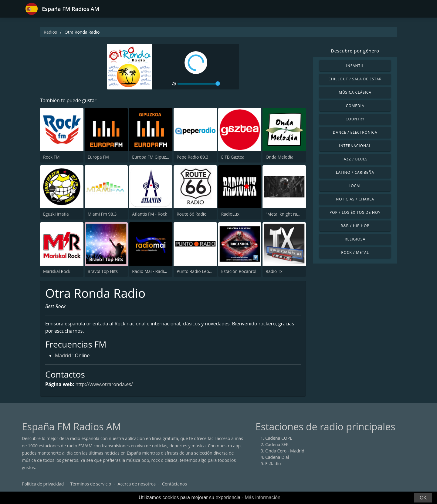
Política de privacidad (43, 484)
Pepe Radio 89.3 (193, 157)
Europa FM (98, 157)
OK (423, 498)
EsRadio (273, 464)
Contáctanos (174, 484)
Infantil (355, 66)
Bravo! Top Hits (103, 271)
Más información (262, 497)
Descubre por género (355, 51)
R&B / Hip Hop (355, 226)
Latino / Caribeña (355, 172)
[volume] (199, 84)
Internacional (355, 146)
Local (355, 186)
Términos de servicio (91, 484)
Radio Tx (274, 271)
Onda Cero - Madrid (285, 451)
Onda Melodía (279, 157)
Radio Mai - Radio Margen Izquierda (167, 271)
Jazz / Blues (355, 159)
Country (355, 119)
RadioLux (230, 214)
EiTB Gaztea (233, 157)
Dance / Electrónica (355, 132)
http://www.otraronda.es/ (104, 384)
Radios (50, 32)
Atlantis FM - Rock (149, 214)
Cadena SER (277, 445)
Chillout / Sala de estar (355, 79)
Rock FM (51, 157)
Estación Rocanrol (239, 271)
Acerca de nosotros (137, 484)
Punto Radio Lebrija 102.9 (202, 271)
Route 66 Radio (192, 214)
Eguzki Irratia (56, 214)
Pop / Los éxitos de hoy (355, 212)
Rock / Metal (355, 252)
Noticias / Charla (355, 199)
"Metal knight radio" (285, 214)
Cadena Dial (277, 457)
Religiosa (355, 239)
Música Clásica (355, 92)
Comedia (355, 106)
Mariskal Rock (57, 271)
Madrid (63, 356)
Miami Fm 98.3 (102, 214)
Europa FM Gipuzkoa (152, 157)
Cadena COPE (279, 438)
